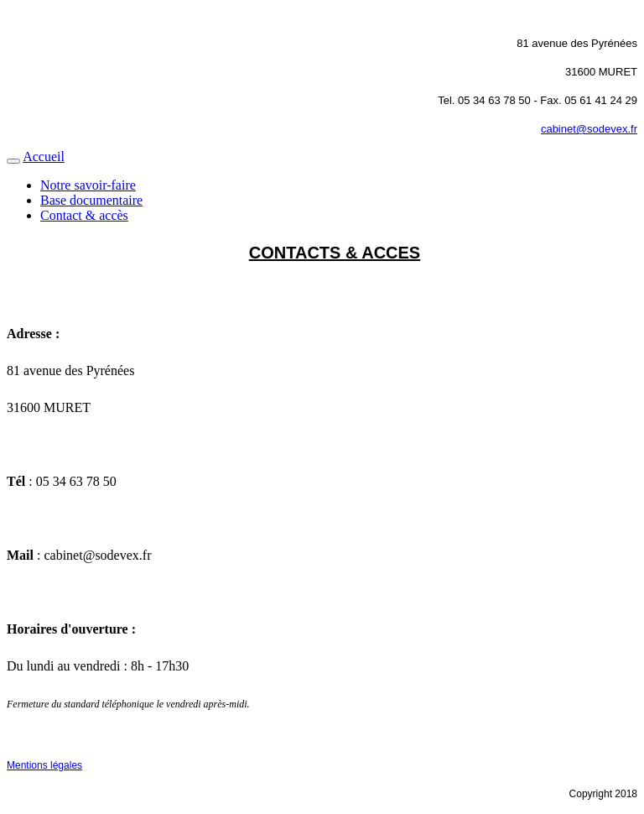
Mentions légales (44, 765)
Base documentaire (91, 200)
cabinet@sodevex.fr (589, 129)
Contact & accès (84, 215)
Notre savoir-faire (88, 185)
